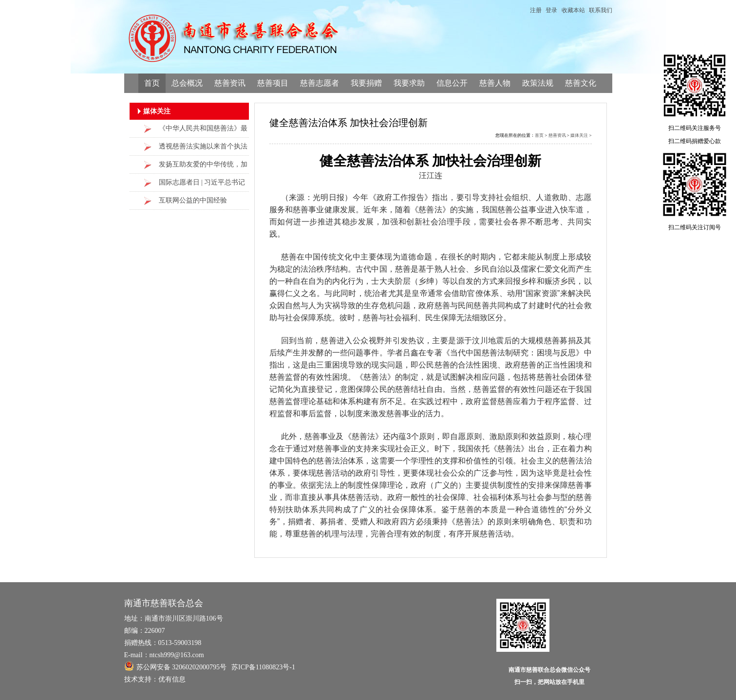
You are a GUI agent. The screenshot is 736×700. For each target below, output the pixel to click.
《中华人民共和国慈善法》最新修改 (203, 131)
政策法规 (538, 83)
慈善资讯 (230, 83)
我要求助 (409, 83)
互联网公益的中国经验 (193, 200)
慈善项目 (273, 83)
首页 (152, 83)
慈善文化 (581, 83)
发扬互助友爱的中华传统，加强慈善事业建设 (203, 167)
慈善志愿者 (320, 83)
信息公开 (452, 83)
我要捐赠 (366, 83)
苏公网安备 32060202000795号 (176, 666)
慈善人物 (495, 83)
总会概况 (187, 83)
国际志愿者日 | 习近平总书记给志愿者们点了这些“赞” (202, 185)
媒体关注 (579, 135)
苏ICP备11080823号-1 (263, 667)
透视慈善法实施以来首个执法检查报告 (203, 149)
